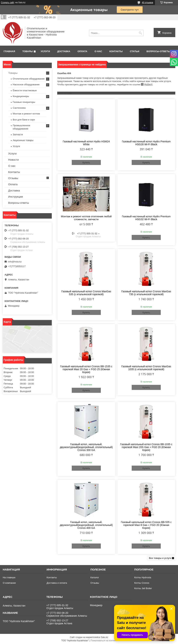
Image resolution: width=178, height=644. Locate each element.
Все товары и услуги (160, 558)
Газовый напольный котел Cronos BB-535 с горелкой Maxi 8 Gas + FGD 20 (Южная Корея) (146, 525)
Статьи (135, 51)
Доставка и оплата (57, 583)
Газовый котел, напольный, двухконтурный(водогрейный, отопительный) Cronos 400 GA (86, 525)
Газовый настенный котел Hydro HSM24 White (86, 143)
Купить (86, 163)
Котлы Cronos (142, 583)
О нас (98, 51)
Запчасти (18, 134)
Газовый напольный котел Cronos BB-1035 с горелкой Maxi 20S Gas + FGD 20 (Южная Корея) (146, 447)
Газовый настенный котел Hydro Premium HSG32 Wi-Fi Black (146, 218)
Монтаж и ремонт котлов (26, 114)
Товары (28, 51)
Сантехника (19, 108)
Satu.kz (104, 637)
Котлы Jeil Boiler (143, 588)
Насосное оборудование (26, 84)
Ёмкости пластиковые (25, 90)
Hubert (148, 84)
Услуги (45, 51)
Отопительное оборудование (29, 79)
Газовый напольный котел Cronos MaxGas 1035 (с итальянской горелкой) (146, 368)
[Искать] (140, 33)
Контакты (116, 51)
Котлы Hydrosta (143, 577)
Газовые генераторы (24, 102)
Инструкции (16, 197)
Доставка (64, 51)
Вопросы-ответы (158, 51)
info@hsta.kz (15, 262)
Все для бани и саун (24, 120)
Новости (13, 160)
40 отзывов (147, 3)
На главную (9, 577)
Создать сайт (8, 3)
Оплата (82, 51)
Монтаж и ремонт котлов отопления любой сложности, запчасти (86, 218)
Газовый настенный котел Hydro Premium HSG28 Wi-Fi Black (146, 143)
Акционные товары (23, 140)
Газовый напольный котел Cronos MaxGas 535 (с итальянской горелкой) (86, 293)
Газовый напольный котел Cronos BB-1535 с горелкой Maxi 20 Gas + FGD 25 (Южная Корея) (86, 369)
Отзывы (13, 178)
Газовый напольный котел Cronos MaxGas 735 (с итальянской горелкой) (146, 293)
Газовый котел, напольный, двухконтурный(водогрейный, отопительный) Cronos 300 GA (86, 447)
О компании (9, 583)
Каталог (95, 577)
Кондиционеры (21, 96)
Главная (9, 51)
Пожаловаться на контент (104, 641)
